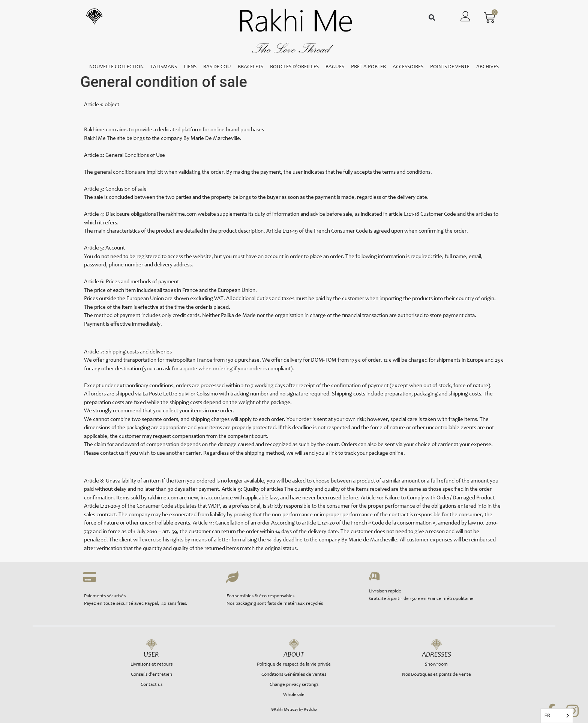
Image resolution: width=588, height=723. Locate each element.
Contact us (151, 685)
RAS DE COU (217, 67)
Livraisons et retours (151, 665)
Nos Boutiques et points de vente (436, 675)
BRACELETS (250, 67)
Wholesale (294, 695)
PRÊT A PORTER (368, 67)
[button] (432, 18)
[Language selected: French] (557, 716)
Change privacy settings (294, 685)
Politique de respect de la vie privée (294, 665)
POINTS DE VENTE (450, 67)
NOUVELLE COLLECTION (116, 67)
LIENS (190, 67)
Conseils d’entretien (151, 675)
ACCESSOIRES (408, 67)
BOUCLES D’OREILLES (294, 67)
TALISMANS (164, 67)
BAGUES (335, 67)
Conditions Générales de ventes (294, 675)
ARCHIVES (487, 67)
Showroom (436, 665)
